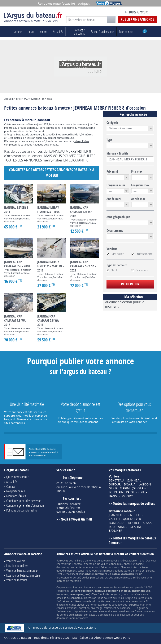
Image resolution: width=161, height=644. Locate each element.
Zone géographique (118, 217)
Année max (138, 199)
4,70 (81, 134)
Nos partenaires (16, 491)
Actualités (58, 32)
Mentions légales (16, 496)
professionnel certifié (69, 577)
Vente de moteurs (17, 580)
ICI (87, 160)
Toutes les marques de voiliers (134, 503)
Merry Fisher (82, 141)
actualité (64, 605)
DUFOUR (115, 484)
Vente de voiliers (16, 561)
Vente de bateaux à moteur (22, 570)
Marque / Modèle (117, 153)
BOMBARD (116, 523)
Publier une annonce (137, 19)
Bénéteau (33, 128)
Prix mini (112, 172)
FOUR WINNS (118, 527)
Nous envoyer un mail (76, 519)
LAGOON (145, 484)
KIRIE (141, 492)
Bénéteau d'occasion (84, 564)
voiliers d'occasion (124, 560)
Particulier (115, 254)
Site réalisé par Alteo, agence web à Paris (101, 638)
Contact (11, 486)
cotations (124, 587)
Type (109, 140)
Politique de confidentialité (22, 510)
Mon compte (126, 32)
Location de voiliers (17, 566)
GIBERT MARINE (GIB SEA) (127, 488)
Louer (31, 32)
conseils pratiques (67, 608)
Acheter (18, 32)
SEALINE (136, 527)
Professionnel (142, 254)
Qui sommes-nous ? (17, 477)
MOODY (127, 496)
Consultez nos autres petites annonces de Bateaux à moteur (52, 172)
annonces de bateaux (97, 560)
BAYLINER (116, 531)
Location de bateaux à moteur (24, 575)
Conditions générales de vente (23, 501)
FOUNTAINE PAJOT (122, 492)
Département (115, 231)
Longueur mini (116, 185)
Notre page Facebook (113, 12)
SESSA (147, 523)
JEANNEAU (134, 480)
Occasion (139, 270)
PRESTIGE (133, 523)
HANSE (114, 496)
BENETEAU (116, 480)
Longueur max (140, 185)
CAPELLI (114, 519)
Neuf (112, 270)
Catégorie (112, 123)
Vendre (43, 32)
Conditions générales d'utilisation (25, 505)
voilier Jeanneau (110, 564)
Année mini (114, 199)
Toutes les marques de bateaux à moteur (132, 540)
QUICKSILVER (132, 519)
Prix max (137, 172)
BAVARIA (130, 484)
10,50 (10, 138)
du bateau (77, 32)
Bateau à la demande (102, 32)
